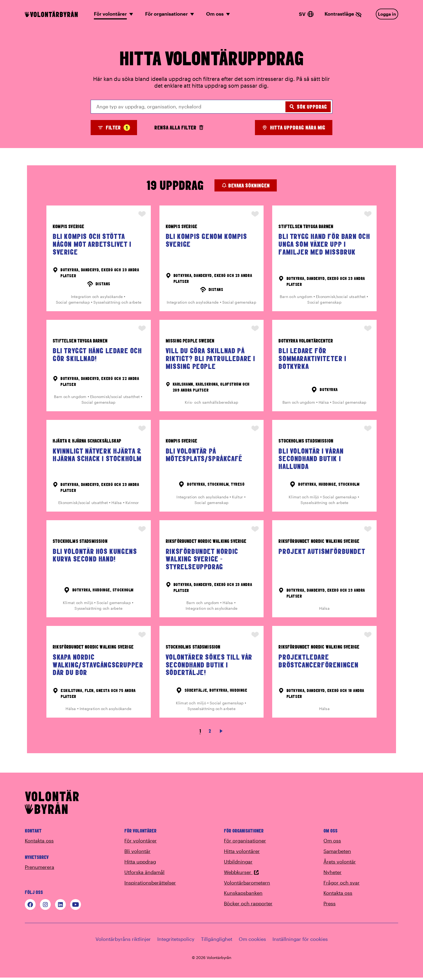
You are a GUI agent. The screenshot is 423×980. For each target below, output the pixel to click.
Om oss (332, 843)
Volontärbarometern (247, 885)
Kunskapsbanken (243, 895)
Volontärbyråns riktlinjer (123, 941)
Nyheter (332, 875)
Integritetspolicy (176, 941)
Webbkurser (241, 875)
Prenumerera (40, 869)
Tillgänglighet (217, 941)
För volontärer (141, 843)
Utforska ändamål (144, 875)
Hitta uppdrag (140, 864)
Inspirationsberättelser (150, 885)
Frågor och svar (342, 885)
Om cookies (252, 941)
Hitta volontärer (242, 854)
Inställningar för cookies (300, 941)
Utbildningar (238, 864)
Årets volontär (340, 864)
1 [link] (200, 733)
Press (330, 906)
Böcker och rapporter (248, 906)
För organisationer (245, 843)
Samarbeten (337, 854)
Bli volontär (137, 854)
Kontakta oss (39, 843)
